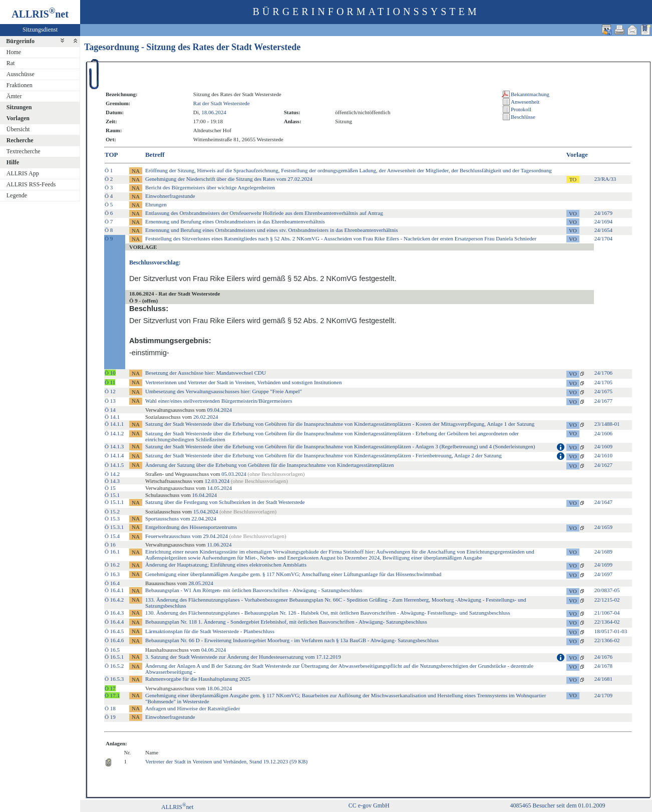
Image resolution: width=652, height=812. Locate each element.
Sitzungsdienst (40, 30)
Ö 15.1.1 (114, 502)
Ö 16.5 (112, 650)
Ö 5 (109, 204)
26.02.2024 (206, 417)
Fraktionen (20, 85)
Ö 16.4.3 (114, 613)
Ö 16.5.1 (114, 657)
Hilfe (13, 162)
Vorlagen (18, 118)
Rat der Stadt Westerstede (222, 103)
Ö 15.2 (112, 511)
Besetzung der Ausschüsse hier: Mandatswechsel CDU (206, 373)
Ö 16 (110, 545)
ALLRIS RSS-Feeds (31, 184)
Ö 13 (110, 401)
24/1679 (603, 213)
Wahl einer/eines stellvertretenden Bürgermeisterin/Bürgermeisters (219, 401)
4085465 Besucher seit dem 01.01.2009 (558, 805)
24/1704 (603, 238)
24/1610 (603, 455)
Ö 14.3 (112, 481)
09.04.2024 (219, 410)
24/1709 (603, 695)
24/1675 (603, 391)
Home (14, 52)
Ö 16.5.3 (114, 679)
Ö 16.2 (112, 565)
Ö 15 (110, 488)
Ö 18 (110, 708)
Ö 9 (109, 238)
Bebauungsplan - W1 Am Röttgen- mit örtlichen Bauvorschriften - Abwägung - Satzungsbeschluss (254, 590)
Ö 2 (109, 179)
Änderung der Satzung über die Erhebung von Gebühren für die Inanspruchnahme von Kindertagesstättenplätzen (270, 465)
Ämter (14, 96)
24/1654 (603, 230)
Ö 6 (109, 213)
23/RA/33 (605, 179)
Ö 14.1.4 (114, 455)
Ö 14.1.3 (114, 446)
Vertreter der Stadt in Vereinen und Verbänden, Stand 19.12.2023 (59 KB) (226, 761)
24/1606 (603, 433)
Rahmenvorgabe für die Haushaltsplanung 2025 (198, 679)
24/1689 (603, 552)
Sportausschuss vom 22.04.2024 (181, 518)
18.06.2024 (214, 112)
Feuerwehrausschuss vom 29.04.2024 (216, 536)
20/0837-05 (607, 590)
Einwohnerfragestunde (170, 196)
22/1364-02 (607, 622)
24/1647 (603, 502)
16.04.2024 (204, 495)
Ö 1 (109, 170)
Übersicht (18, 129)
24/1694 (603, 221)
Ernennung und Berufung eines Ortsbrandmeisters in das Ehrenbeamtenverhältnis (235, 221)
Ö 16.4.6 (114, 640)
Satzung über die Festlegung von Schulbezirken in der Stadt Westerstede (225, 502)
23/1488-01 (607, 424)
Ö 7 (109, 221)
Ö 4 (109, 196)
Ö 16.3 (112, 574)
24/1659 (603, 527)
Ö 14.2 (112, 474)
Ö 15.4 (112, 536)
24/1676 (603, 657)
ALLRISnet (177, 807)
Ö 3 (109, 187)
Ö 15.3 (112, 518)
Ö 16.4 (112, 583)
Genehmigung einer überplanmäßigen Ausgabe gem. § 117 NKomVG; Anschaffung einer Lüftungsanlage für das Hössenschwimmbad (293, 574)
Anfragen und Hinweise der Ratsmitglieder (193, 708)
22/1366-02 (607, 640)
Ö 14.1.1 (114, 424)
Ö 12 (110, 391)
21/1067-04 (607, 613)
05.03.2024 (234, 474)
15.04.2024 (206, 511)
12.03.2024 (217, 481)
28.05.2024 (201, 583)
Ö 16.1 (112, 552)
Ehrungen (156, 204)
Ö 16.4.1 (114, 590)
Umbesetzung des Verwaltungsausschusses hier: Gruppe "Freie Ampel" (224, 391)
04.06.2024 (214, 650)
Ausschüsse (21, 74)
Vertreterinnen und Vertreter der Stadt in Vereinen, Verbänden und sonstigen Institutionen (244, 382)
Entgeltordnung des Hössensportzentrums (191, 527)
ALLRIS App (23, 173)
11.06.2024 (219, 545)
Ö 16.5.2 (114, 666)
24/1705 (603, 382)
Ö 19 (110, 717)
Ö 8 (109, 230)
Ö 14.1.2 (114, 433)
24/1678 (603, 666)
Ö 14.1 (112, 417)
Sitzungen (19, 107)
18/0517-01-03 (611, 631)
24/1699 (603, 565)
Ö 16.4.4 (114, 622)
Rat (11, 63)
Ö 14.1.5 (114, 465)
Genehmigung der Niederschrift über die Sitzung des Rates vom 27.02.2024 (229, 179)
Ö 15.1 (112, 495)
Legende (17, 195)
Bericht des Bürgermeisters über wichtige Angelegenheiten (210, 187)
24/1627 (603, 465)
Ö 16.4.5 (114, 631)
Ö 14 (110, 410)
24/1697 (603, 574)
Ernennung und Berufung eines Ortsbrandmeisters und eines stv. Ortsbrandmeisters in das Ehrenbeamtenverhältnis (272, 230)
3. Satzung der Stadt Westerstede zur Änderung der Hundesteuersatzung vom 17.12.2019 (243, 657)
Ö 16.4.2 (114, 600)
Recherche (20, 140)
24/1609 (603, 446)
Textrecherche (24, 151)
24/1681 (603, 679)
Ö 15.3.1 (114, 527)
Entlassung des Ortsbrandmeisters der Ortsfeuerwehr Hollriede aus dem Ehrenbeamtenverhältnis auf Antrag (264, 213)
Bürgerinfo (20, 41)
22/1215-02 (607, 600)
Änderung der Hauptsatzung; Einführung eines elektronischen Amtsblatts (226, 565)
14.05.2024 (219, 488)
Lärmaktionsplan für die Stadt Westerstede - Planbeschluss (210, 631)
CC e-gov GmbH (369, 805)
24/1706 (603, 373)
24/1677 (603, 401)
